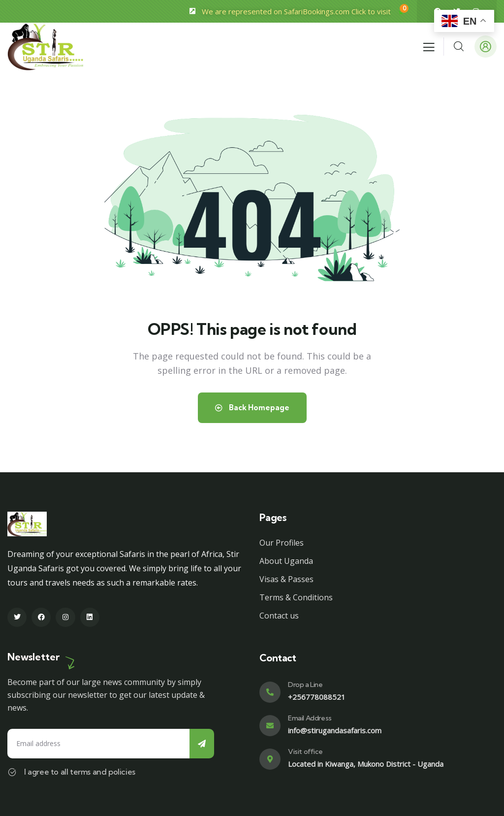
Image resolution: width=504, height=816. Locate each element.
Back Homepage (252, 408)
